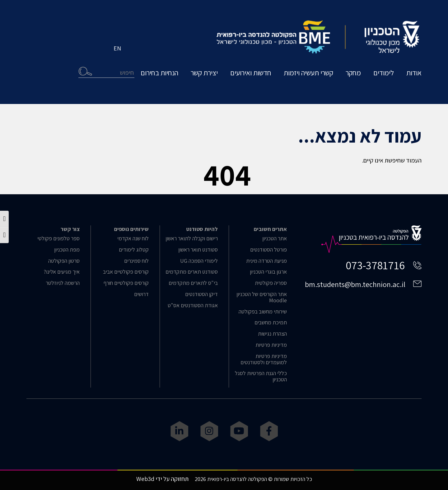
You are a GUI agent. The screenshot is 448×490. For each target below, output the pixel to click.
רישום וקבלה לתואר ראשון (192, 238)
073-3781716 (375, 265)
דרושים (141, 294)
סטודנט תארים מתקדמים (192, 272)
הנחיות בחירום (159, 73)
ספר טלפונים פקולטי (58, 238)
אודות (414, 73)
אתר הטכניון (275, 238)
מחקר (353, 73)
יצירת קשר (204, 73)
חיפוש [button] (85, 71)
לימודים (384, 73)
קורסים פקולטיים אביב (126, 272)
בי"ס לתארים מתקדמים (193, 283)
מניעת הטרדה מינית (266, 261)
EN (117, 48)
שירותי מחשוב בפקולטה (263, 312)
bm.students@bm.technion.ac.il (355, 284)
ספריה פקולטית (271, 283)
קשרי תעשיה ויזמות (308, 73)
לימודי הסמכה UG (199, 261)
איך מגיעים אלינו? (62, 272)
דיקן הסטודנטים (201, 294)
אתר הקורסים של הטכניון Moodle (262, 297)
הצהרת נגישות (272, 334)
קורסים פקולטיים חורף (126, 283)
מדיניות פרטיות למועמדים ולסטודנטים (264, 359)
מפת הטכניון (67, 250)
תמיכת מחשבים (271, 323)
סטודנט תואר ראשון (198, 250)
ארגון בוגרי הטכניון (268, 272)
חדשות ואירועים (251, 73)
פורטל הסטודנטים (268, 250)
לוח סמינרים (136, 261)
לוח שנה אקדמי (133, 238)
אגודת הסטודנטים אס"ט (193, 305)
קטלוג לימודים (134, 250)
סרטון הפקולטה (64, 261)
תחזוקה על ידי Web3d (162, 479)
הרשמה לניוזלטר (63, 283)
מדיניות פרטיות (271, 345)
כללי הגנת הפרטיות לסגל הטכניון (261, 376)
